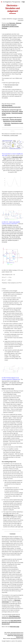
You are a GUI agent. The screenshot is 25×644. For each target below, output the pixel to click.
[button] (2, 2)
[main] (13, 9)
